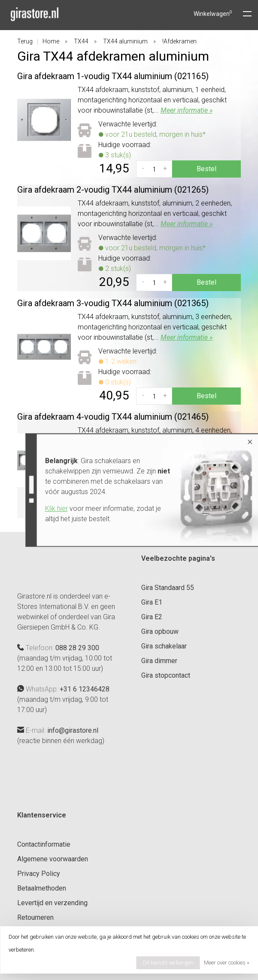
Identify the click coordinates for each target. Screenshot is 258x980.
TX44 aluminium (125, 41)
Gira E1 (152, 602)
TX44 (81, 41)
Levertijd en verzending (52, 903)
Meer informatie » (187, 110)
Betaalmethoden (42, 888)
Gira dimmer (159, 661)
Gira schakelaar (164, 646)
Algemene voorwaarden (53, 859)
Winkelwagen (213, 14)
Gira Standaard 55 (168, 588)
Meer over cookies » (227, 963)
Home (51, 41)
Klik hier (54, 508)
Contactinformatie (44, 844)
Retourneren (35, 917)
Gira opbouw (160, 631)
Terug (25, 41)
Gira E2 (152, 617)
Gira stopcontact (166, 675)
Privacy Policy (39, 874)
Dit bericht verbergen (168, 963)
